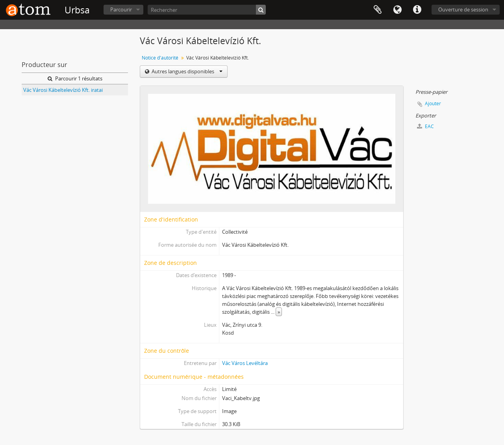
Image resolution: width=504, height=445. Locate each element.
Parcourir (121, 9)
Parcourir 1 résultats (75, 78)
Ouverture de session (463, 9)
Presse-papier (378, 10)
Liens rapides (417, 10)
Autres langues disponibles (186, 71)
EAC (425, 126)
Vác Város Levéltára (245, 363)
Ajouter (433, 103)
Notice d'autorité (160, 58)
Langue (397, 10)
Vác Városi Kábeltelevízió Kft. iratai (63, 90)
